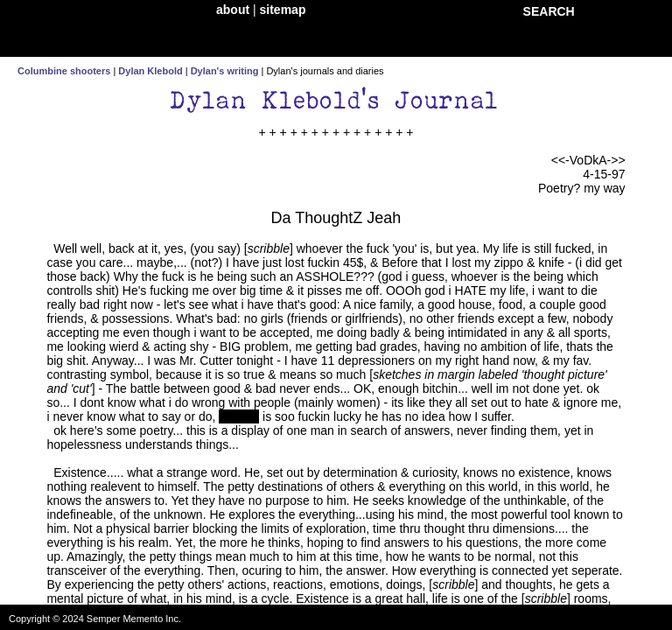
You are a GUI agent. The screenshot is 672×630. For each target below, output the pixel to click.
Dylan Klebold (150, 71)
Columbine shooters (64, 71)
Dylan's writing (225, 71)
